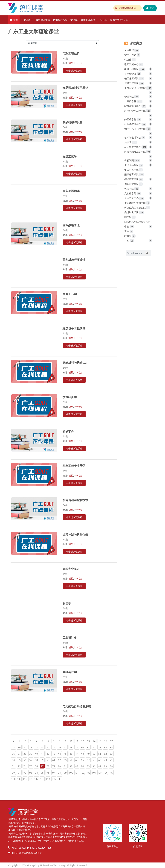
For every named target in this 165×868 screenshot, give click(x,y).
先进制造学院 (134, 212)
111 (31, 778)
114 (48, 778)
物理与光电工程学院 (138, 129)
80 (60, 766)
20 (25, 747)
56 (25, 760)
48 (83, 753)
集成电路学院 (133, 170)
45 (66, 753)
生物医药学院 (133, 165)
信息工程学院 (134, 83)
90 (14, 772)
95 (43, 772)
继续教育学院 (133, 179)
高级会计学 (70, 672)
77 (42, 766)
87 (100, 766)
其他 (129, 241)
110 (25, 778)
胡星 (71, 63)
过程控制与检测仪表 (75, 534)
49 (89, 753)
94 (37, 772)
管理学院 (132, 97)
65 (77, 760)
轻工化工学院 (134, 78)
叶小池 (78, 63)
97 (54, 772)
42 (48, 753)
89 (112, 766)
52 (106, 753)
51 (100, 753)
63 (66, 760)
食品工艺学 (70, 156)
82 (71, 766)
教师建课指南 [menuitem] (43, 20)
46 (71, 753)
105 (100, 772)
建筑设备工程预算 (74, 328)
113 (42, 778)
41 (43, 753)
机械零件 (68, 431)
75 (31, 766)
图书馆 (130, 217)
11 (77, 741)
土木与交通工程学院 (138, 88)
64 (71, 760)
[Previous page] (14, 741)
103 (88, 772)
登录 (150, 8)
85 (89, 766)
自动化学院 (133, 74)
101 (77, 772)
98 (60, 772)
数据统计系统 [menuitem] (60, 20)
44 (60, 753)
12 (83, 741)
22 (37, 747)
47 (77, 753)
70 (106, 760)
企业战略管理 (71, 225)
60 (48, 760)
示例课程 (132, 50)
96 (48, 772)
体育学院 (132, 189)
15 (100, 741)
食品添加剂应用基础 (75, 88)
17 (112, 741)
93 (31, 772)
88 (106, 766)
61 (54, 760)
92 (25, 772)
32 (94, 747)
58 (37, 760)
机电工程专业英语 (74, 466)
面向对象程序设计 (74, 260)
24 (48, 747)
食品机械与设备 (72, 122)
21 (31, 747)
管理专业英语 (71, 569)
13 (89, 741)
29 (77, 747)
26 (60, 747)
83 (77, 766)
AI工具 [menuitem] (103, 20)
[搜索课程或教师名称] (127, 8)
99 (66, 772)
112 (37, 778)
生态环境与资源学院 (137, 203)
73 (20, 766)
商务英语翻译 (71, 191)
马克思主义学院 (136, 147)
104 (94, 772)
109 (19, 778)
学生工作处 (132, 55)
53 (112, 753)
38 (25, 753)
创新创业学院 (133, 184)
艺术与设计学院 (135, 137)
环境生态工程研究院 (137, 208)
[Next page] (59, 779)
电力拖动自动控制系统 (77, 706)
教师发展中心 (133, 64)
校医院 (130, 236)
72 (14, 766)
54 (14, 760)
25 (54, 747)
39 (31, 753)
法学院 (130, 142)
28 (71, 747)
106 (106, 772)
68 (94, 760)
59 (43, 760)
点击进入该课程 (74, 71)
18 (14, 747)
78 (48, 766)
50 (94, 753)
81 (66, 766)
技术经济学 (70, 397)
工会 (129, 231)
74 (25, 766)
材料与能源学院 (135, 106)
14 (95, 741)
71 (112, 760)
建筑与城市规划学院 (138, 152)
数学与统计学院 (135, 124)
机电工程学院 (135, 69)
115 (54, 778)
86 (94, 766)
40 (37, 753)
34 (106, 747)
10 (72, 741)
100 (71, 772)
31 (89, 747)
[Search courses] (135, 253)
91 (20, 772)
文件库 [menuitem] (74, 20)
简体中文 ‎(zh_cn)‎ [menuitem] (119, 20)
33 (100, 747)
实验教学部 (133, 193)
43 (54, 753)
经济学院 (132, 160)
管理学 (67, 603)
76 (37, 766)
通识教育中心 (134, 198)
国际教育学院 (134, 174)
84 (83, 766)
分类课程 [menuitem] (26, 20)
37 (20, 753)
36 (14, 753)
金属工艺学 (70, 294)
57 (31, 760)
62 (60, 760)
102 (83, 772)
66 (83, 760)
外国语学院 (133, 119)
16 (106, 741)
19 (20, 747)
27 (66, 747)
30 (83, 747)
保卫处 (130, 60)
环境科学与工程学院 (138, 111)
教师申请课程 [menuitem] (88, 20)
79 (54, 766)
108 (14, 778)
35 (112, 747)
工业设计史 (70, 637)
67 (89, 760)
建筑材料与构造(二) (75, 363)
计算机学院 (133, 101)
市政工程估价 (71, 53)
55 (20, 760)
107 (111, 772)
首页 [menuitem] (16, 20)
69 (100, 760)
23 (43, 747)
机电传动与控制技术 (75, 500)
